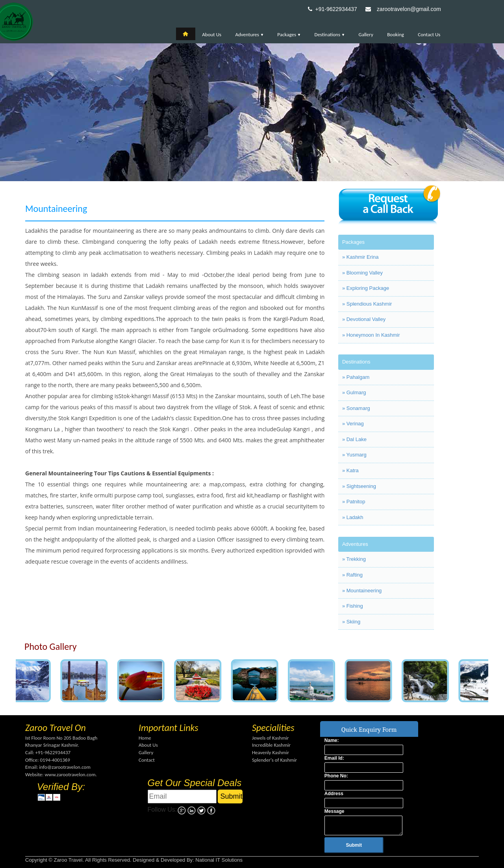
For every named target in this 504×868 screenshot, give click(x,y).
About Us (212, 34)
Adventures (249, 34)
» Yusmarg (354, 455)
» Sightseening (359, 486)
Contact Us (429, 34)
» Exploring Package (366, 288)
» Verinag (353, 424)
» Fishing (353, 606)
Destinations (329, 34)
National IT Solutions (219, 860)
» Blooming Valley (362, 273)
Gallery (366, 34)
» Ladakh (353, 517)
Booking (396, 34)
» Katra (350, 470)
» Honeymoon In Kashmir (371, 335)
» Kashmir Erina (360, 257)
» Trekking (354, 559)
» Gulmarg (354, 392)
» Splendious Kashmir (367, 304)
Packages (289, 34)
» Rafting (352, 575)
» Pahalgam (356, 377)
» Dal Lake (354, 439)
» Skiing (351, 622)
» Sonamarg (356, 408)
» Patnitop (354, 502)
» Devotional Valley (364, 319)
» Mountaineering (362, 591)
